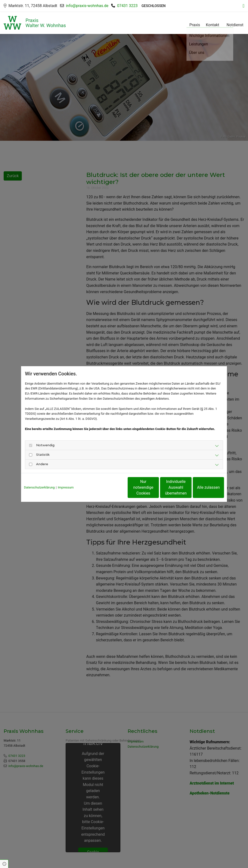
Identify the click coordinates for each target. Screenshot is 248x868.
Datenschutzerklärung (39, 487)
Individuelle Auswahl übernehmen (156, 487)
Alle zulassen (202, 487)
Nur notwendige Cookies (110, 487)
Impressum (66, 487)
